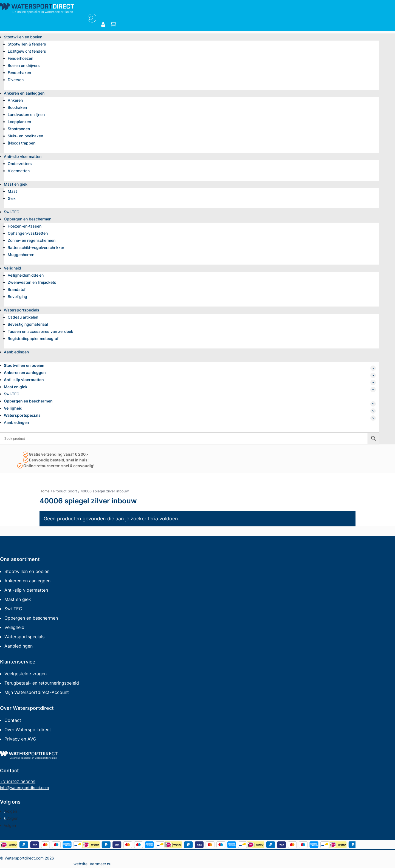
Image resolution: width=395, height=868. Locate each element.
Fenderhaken (19, 73)
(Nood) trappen (22, 143)
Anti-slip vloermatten (23, 156)
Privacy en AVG (20, 739)
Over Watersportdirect (28, 730)
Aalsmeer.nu (101, 864)
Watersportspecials (22, 310)
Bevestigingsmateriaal (28, 324)
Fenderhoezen (20, 58)
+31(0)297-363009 (18, 782)
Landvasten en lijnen (26, 114)
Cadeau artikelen (23, 317)
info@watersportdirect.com (24, 788)
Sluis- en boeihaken (25, 136)
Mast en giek (16, 184)
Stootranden (19, 129)
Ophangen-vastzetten (28, 233)
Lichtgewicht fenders (27, 51)
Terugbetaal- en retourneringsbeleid (42, 683)
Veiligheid (12, 268)
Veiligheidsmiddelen (26, 275)
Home (45, 491)
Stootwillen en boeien (23, 37)
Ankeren (15, 100)
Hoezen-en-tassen (25, 226)
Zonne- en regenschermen (32, 240)
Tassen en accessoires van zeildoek (40, 331)
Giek (12, 198)
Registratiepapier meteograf (33, 338)
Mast (12, 191)
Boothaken (17, 107)
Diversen (16, 80)
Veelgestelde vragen (26, 674)
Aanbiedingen (16, 352)
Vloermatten (19, 171)
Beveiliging (17, 297)
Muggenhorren (21, 255)
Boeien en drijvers (24, 65)
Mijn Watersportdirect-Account (37, 692)
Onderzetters (20, 164)
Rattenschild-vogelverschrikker (36, 247)
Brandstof (17, 289)
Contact (13, 720)
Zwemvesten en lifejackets (32, 282)
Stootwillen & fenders (27, 44)
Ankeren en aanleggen (24, 93)
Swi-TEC (12, 212)
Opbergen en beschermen (28, 219)
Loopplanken (19, 122)
